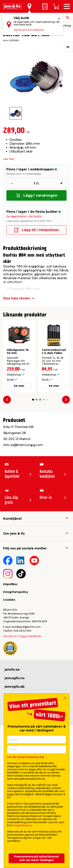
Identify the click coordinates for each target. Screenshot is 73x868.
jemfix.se (12, 670)
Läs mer (9, 159)
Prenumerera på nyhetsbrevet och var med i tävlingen (36, 858)
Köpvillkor (10, 584)
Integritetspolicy (16, 592)
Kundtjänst (12, 519)
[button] (33, 400)
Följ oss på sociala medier (25, 548)
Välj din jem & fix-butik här (29, 30)
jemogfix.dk (15, 687)
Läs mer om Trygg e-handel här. (22, 636)
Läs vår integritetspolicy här (26, 757)
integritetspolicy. (23, 825)
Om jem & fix (14, 534)
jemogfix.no (15, 678)
